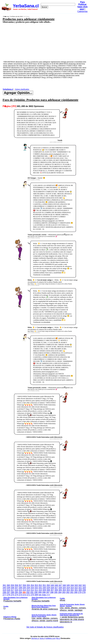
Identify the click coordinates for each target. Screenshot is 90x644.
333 (32, 588)
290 (36, 592)
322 (76, 588)
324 (68, 588)
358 (16, 585)
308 (48, 590)
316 (16, 590)
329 (48, 588)
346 (64, 585)
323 (72, 588)
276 (8, 595)
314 (24, 590)
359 (12, 585)
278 (84, 592)
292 (28, 592)
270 (32, 595)
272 (24, 595)
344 (72, 585)
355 (28, 585)
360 (8, 585)
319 (4, 590)
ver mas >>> (45, 609)
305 (60, 590)
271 (28, 595)
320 (84, 588)
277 (4, 595)
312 (32, 590)
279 (80, 592)
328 (52, 588)
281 (72, 592)
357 (20, 585)
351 (44, 585)
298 (4, 592)
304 (64, 590)
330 (44, 588)
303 (68, 590)
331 (40, 588)
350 (48, 585)
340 (4, 588)
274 (16, 595)
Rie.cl (58, 638)
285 (56, 592)
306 (56, 590)
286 (52, 592)
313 (28, 590)
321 (80, 588)
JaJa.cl (42, 638)
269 (36, 595)
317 (12, 590)
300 (80, 590)
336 (20, 588)
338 (12, 588)
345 (68, 585)
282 (68, 592)
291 (32, 592)
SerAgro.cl (35, 638)
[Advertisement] (39, 42)
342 (80, 585)
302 (72, 590)
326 (60, 588)
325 (64, 588)
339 (8, 588)
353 (36, 585)
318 (8, 590)
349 (52, 585)
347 (60, 585)
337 (16, 588)
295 (16, 592)
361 (4, 585)
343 (76, 585)
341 (84, 585)
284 (60, 592)
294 (20, 592)
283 (64, 592)
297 (8, 592)
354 (32, 585)
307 (52, 590)
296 (12, 592)
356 (24, 585)
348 (56, 585)
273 (20, 595)
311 (36, 590)
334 (28, 588)
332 (36, 588)
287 (48, 592)
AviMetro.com (50, 638)
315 (20, 590)
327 (56, 588)
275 (12, 595)
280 (76, 592)
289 (40, 592)
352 (40, 585)
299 (84, 590)
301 (76, 590)
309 (44, 590)
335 (24, 588)
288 (44, 592)
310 (40, 590)
